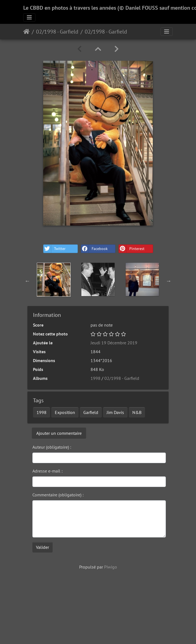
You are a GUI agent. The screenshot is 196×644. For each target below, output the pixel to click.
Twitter (55, 249)
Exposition (65, 412)
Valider (42, 547)
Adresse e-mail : (47, 471)
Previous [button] (27, 281)
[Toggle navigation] (29, 17)
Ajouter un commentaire (59, 433)
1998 (96, 378)
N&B (137, 412)
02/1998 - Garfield (57, 32)
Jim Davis (115, 412)
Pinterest (132, 249)
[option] (54, 280)
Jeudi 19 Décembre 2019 (114, 343)
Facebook (94, 249)
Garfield (91, 412)
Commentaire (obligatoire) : (58, 495)
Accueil (26, 32)
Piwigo (111, 567)
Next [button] (169, 281)
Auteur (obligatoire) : (52, 447)
